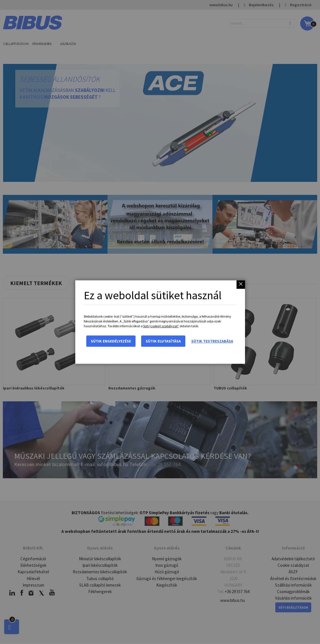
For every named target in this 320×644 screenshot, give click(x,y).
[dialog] (160, 322)
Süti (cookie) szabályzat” (161, 326)
